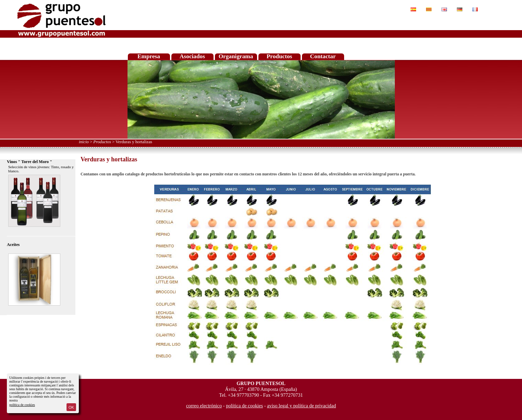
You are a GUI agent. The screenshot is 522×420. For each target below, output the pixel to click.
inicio (84, 142)
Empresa (149, 56)
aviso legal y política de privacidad (301, 406)
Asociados (192, 56)
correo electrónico (204, 406)
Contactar (323, 56)
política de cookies (22, 405)
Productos (280, 56)
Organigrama (236, 56)
